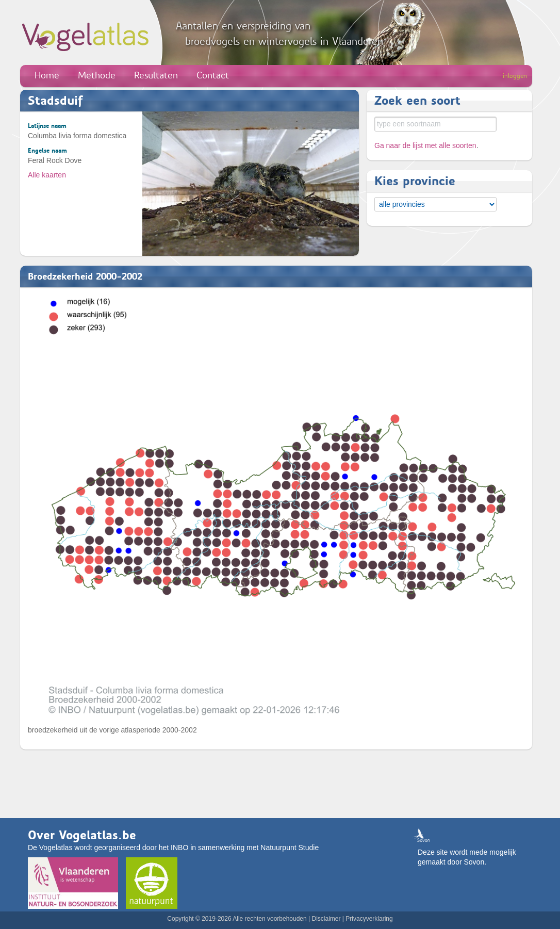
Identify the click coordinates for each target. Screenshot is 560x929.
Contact (213, 75)
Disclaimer (326, 919)
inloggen (515, 76)
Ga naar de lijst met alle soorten (425, 145)
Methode (97, 75)
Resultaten (156, 75)
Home (47, 75)
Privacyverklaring (369, 919)
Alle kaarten (47, 175)
